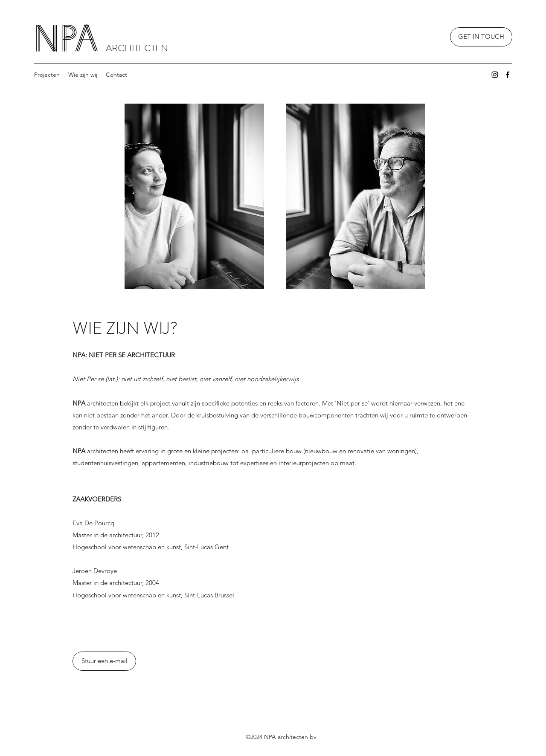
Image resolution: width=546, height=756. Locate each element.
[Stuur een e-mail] (104, 661)
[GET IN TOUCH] (481, 37)
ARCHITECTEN (137, 48)
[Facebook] (508, 75)
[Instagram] (495, 75)
